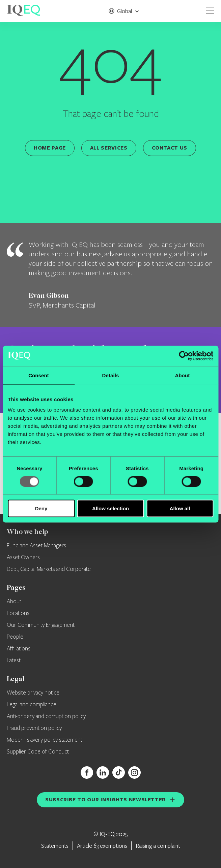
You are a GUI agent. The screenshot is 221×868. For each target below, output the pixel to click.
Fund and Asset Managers (36, 546)
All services (109, 148)
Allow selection (110, 508)
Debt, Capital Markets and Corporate (49, 569)
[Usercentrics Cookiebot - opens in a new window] (184, 356)
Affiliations (19, 649)
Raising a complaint (158, 846)
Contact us (170, 148)
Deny (41, 508)
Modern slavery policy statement (45, 740)
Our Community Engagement (41, 625)
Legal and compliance (32, 705)
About (14, 602)
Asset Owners (23, 557)
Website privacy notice (33, 693)
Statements (55, 846)
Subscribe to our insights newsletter (105, 799)
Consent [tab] (39, 375)
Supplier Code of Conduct (38, 752)
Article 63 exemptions (102, 846)
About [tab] (183, 375)
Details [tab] (111, 375)
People (15, 637)
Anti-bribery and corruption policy (46, 716)
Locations (18, 613)
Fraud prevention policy (34, 728)
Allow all (180, 508)
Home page (50, 148)
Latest (14, 661)
